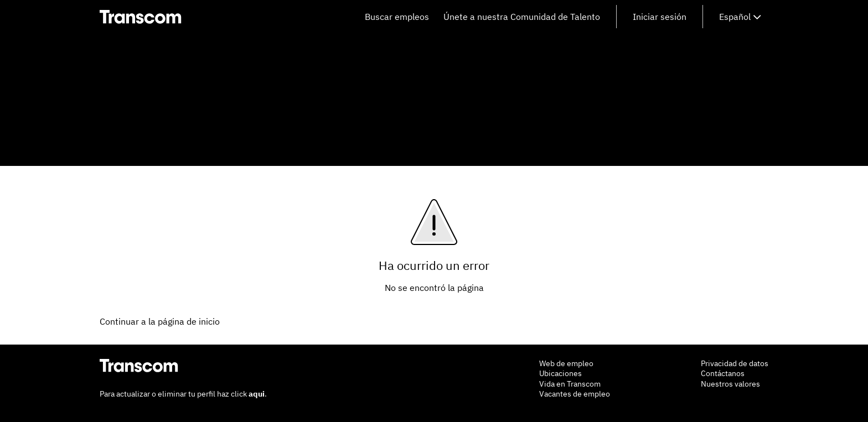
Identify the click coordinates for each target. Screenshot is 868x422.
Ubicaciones (560, 373)
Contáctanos (723, 373)
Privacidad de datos (735, 363)
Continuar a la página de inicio (160, 321)
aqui (257, 394)
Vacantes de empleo (575, 394)
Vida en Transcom (570, 384)
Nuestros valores (730, 384)
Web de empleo (566, 363)
